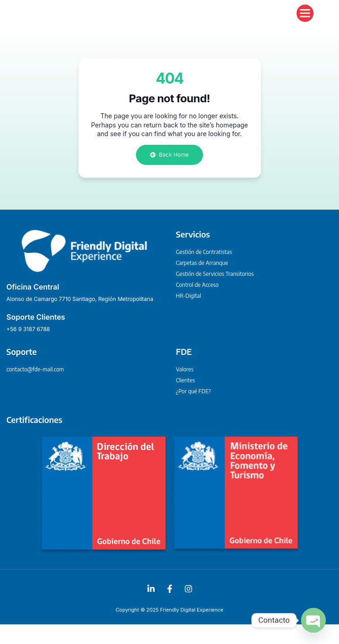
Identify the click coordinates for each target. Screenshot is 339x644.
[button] (305, 23)
